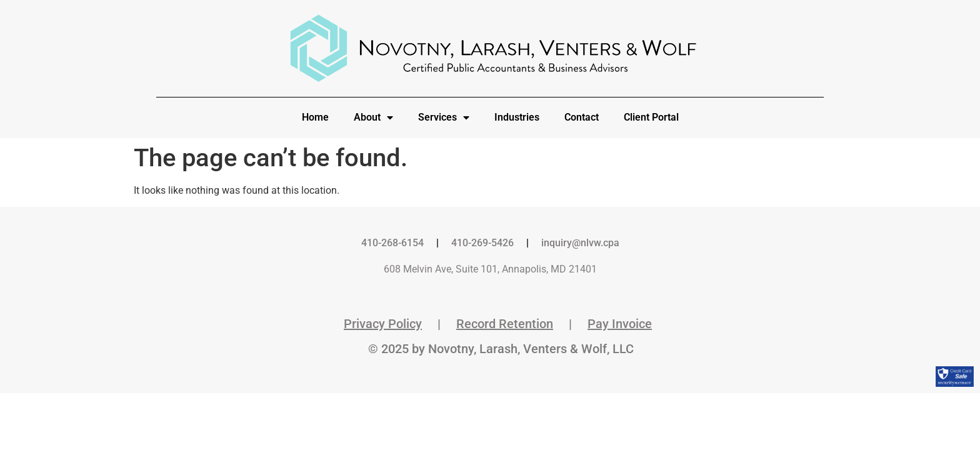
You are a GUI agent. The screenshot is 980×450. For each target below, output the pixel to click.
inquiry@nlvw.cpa (580, 243)
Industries (517, 117)
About (373, 117)
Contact (582, 117)
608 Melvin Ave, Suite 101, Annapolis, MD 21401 (490, 269)
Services (444, 117)
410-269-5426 (482, 243)
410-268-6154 (392, 243)
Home (315, 117)
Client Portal (651, 117)
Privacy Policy (383, 324)
